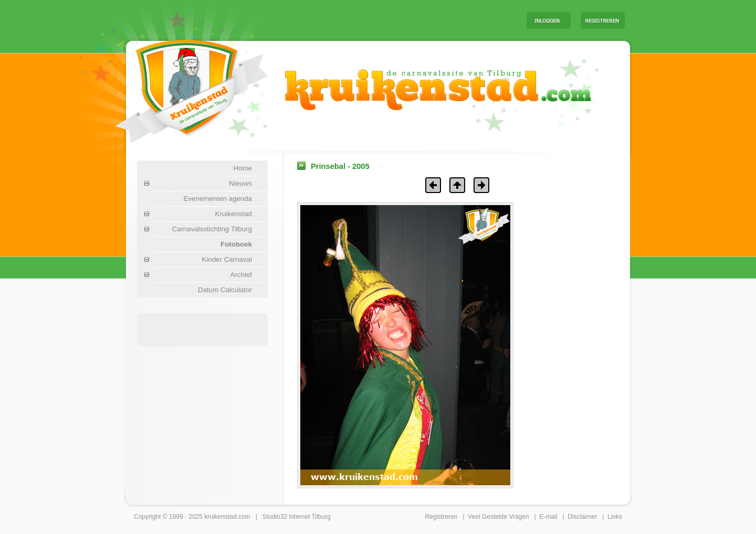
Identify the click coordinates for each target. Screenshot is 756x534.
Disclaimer (582, 517)
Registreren (441, 517)
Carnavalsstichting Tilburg (212, 229)
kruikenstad (220, 517)
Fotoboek (236, 244)
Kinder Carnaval (227, 259)
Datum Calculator (225, 290)
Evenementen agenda (218, 199)
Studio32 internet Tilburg (297, 517)
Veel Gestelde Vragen (498, 517)
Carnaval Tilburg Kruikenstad (174, 83)
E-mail (548, 517)
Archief (241, 275)
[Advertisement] (388, 20)
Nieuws (240, 183)
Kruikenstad (234, 214)
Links (615, 517)
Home (243, 168)
